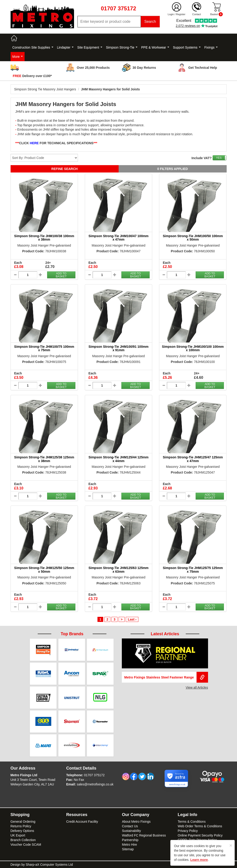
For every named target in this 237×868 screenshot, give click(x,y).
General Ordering (23, 822)
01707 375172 (94, 775)
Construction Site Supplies (33, 47)
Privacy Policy (188, 831)
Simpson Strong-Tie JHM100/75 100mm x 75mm (44, 348)
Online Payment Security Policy (200, 835)
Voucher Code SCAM (26, 845)
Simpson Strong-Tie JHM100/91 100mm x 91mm (118, 348)
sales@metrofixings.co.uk (95, 784)
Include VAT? (201, 158)
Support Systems (187, 47)
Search (150, 22)
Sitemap (128, 849)
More (18, 57)
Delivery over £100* (32, 76)
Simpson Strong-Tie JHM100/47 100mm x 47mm (118, 238)
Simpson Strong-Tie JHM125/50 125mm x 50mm (44, 570)
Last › (132, 619)
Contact (197, 14)
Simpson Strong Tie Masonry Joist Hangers (45, 89)
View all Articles (197, 687)
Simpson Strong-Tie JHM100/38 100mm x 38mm (44, 238)
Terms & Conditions (192, 822)
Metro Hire (130, 845)
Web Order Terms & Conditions (200, 826)
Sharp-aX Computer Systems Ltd (49, 865)
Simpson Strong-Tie (122, 47)
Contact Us (130, 826)
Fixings (211, 47)
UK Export (18, 835)
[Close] (231, 845)
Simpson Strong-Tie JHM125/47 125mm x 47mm (193, 459)
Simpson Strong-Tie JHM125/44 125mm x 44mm (118, 459)
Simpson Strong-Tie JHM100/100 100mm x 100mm (193, 348)
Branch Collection (23, 840)
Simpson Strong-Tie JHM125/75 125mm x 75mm (193, 570)
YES (219, 158)
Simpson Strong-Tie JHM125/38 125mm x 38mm (44, 459)
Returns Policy (21, 826)
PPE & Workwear (155, 47)
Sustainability (132, 831)
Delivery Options (22, 831)
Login (171, 14)
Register (181, 14)
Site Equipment (90, 47)
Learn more (199, 860)
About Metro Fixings (136, 822)
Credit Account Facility (82, 822)
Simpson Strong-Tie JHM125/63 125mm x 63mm (118, 570)
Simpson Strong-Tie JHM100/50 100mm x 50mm (193, 238)
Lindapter (65, 47)
